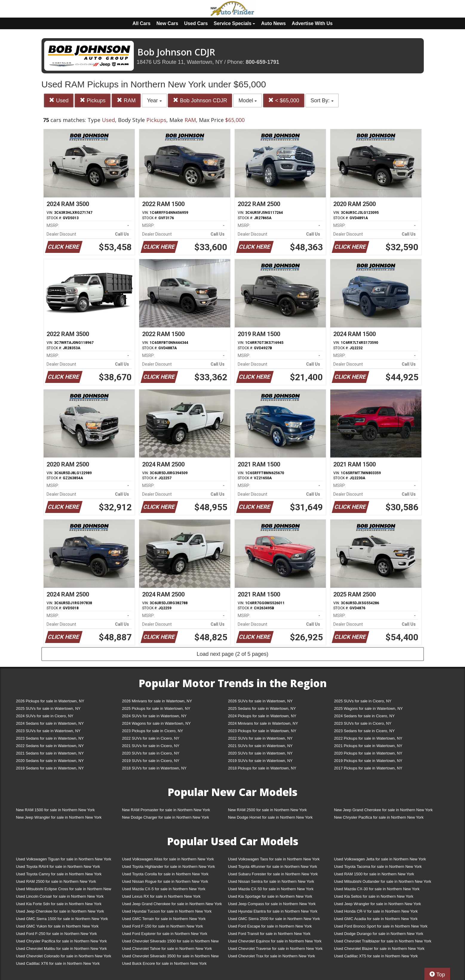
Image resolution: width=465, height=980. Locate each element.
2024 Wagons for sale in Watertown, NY (156, 723)
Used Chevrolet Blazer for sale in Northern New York (379, 949)
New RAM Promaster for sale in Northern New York (166, 810)
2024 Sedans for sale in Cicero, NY (365, 716)
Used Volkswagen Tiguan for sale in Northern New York (64, 859)
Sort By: (322, 101)
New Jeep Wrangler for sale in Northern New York (59, 817)
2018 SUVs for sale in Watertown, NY (154, 768)
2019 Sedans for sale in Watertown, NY (50, 768)
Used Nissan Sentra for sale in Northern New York (271, 881)
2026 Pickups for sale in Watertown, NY (50, 701)
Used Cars (196, 23)
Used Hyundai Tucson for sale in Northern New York (167, 911)
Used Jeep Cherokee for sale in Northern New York (60, 911)
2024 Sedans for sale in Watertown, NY (50, 723)
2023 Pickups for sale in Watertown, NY (262, 731)
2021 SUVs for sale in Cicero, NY (151, 746)
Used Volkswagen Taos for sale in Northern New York (274, 859)
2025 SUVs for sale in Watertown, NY (48, 708)
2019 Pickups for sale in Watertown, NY (368, 761)
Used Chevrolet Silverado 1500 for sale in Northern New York (171, 942)
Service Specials (235, 23)
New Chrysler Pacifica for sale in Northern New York (379, 817)
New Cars (167, 23)
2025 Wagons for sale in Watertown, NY (369, 708)
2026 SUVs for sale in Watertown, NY (260, 701)
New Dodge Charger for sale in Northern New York (166, 817)
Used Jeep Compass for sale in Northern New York (272, 904)
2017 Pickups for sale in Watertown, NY (368, 768)
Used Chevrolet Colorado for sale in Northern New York (64, 956)
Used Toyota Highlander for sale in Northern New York (169, 867)
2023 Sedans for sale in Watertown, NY (50, 738)
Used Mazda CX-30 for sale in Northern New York (377, 889)
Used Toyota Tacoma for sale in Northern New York (378, 867)
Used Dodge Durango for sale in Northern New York (379, 934)
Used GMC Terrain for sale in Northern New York (164, 919)
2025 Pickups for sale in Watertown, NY (156, 708)
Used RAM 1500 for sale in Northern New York (374, 874)
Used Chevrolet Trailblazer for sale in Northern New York (383, 941)
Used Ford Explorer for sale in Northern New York (165, 934)
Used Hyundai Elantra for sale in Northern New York (273, 911)
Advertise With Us (312, 23)
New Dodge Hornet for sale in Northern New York (270, 817)
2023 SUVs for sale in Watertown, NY (48, 731)
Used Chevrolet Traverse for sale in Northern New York (275, 949)
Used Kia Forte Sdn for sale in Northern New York (59, 904)
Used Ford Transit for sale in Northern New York (269, 934)
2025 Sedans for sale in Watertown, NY (262, 708)
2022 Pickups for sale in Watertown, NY (368, 738)
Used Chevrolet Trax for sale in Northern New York (272, 956)
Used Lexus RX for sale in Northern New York (161, 896)
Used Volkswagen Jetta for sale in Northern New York (380, 859)
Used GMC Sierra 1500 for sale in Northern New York (62, 919)
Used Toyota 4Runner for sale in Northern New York (273, 867)
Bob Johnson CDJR (200, 100)
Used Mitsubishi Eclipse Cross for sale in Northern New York (64, 890)
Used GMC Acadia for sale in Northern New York (376, 919)
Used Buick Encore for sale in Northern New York (164, 963)
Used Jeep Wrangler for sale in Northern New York (378, 904)
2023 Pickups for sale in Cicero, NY (153, 731)
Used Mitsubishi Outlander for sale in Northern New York (383, 881)
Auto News (273, 23)
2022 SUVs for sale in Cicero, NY (151, 738)
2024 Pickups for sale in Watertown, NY (262, 716)
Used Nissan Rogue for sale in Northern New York (165, 881)
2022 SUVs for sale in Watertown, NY (260, 738)
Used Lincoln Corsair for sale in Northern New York (60, 896)
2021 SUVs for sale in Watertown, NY (260, 746)
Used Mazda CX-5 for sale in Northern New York (164, 889)
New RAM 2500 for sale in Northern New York (268, 810)
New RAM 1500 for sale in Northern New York (56, 810)
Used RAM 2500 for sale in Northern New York (56, 881)
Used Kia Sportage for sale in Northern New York (270, 896)
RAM (126, 100)
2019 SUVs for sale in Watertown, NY (260, 761)
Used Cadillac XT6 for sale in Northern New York (58, 963)
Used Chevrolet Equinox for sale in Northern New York (275, 941)
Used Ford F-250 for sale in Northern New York (57, 934)
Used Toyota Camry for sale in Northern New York (59, 874)
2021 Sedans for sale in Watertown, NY (50, 753)
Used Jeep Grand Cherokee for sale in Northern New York (172, 904)
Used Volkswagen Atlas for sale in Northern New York (168, 859)
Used (59, 100)
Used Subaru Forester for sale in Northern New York (273, 874)
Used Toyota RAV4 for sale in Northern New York (58, 867)
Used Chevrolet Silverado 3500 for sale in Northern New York (171, 957)
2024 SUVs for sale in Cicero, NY (45, 716)
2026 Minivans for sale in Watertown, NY (157, 701)
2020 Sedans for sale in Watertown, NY (50, 761)
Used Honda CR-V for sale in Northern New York (376, 911)
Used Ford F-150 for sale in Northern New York (163, 926)
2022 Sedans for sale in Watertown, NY (50, 746)
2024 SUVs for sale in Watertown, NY (154, 716)
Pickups (93, 100)
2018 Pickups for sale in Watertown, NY (262, 768)
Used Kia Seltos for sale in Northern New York (374, 896)
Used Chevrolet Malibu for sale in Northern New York (62, 949)
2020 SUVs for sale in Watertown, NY (260, 753)
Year (154, 101)
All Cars (141, 23)
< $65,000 (284, 100)
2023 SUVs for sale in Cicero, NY (363, 723)
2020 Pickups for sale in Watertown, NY (368, 753)
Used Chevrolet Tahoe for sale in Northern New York (167, 949)
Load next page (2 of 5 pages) (232, 654)
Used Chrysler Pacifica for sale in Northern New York (62, 941)
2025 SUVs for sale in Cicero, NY (363, 701)
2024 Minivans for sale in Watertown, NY (263, 723)
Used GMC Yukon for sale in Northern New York (57, 926)
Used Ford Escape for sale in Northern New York (270, 926)
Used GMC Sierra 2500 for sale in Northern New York (274, 919)
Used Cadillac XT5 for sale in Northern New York (376, 956)
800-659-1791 (263, 62)
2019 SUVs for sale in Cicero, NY (151, 761)
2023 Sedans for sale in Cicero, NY (365, 731)
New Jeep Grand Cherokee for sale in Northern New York (383, 810)
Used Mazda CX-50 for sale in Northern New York (271, 889)
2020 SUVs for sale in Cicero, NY (151, 753)
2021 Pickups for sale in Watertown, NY (368, 746)
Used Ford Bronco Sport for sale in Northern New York (381, 926)
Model (248, 101)
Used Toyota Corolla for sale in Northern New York (165, 874)
